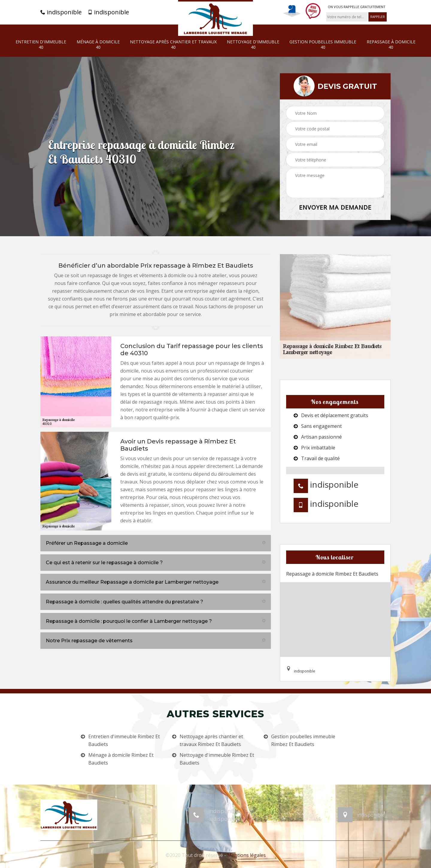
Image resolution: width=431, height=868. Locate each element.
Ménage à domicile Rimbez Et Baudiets (121, 759)
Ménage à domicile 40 (98, 45)
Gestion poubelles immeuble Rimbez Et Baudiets (303, 740)
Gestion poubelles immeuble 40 (323, 45)
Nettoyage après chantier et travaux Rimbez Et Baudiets (211, 740)
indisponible (61, 12)
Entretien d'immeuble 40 (41, 45)
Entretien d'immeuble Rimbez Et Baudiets (124, 740)
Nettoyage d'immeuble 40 (253, 45)
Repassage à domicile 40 (391, 45)
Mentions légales (246, 855)
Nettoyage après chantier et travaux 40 (173, 45)
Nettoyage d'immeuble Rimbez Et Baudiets (217, 759)
